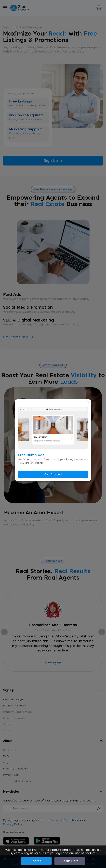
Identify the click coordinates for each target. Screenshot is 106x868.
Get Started (53, 474)
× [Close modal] (88, 402)
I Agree (36, 861)
